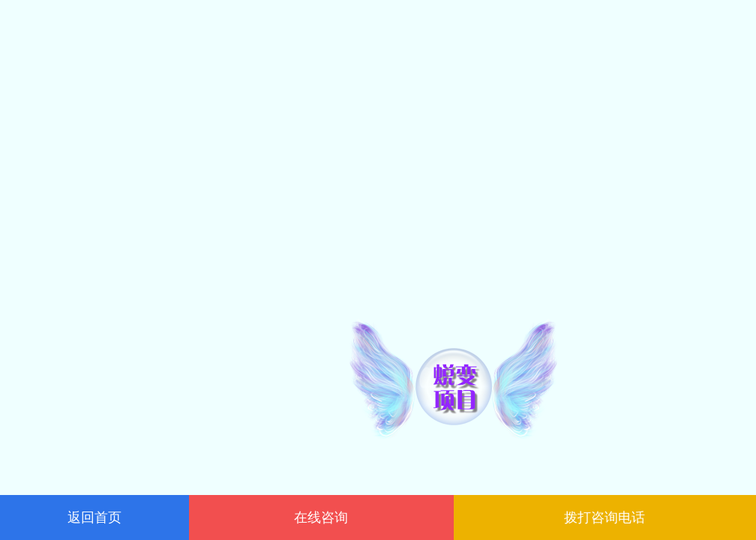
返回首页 (94, 517)
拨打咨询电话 (604, 517)
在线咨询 (321, 517)
